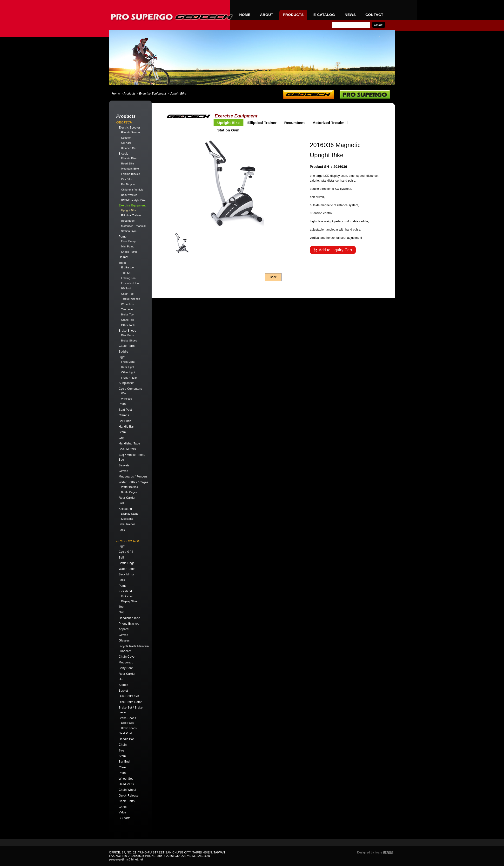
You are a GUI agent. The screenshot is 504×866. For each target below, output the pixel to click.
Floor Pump (128, 241)
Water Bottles (130, 487)
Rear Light (128, 367)
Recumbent (128, 221)
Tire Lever (128, 309)
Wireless (127, 399)
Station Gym (129, 231)
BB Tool (126, 288)
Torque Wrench (131, 299)
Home (116, 94)
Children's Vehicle (132, 190)
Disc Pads (128, 335)
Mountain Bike (130, 169)
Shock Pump (129, 252)
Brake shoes (129, 728)
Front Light (128, 362)
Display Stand (130, 514)
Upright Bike (129, 210)
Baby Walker (129, 195)
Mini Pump (128, 246)
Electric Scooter (131, 132)
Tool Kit (126, 273)
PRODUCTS (293, 15)
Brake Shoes (129, 341)
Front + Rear (129, 378)
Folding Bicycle (131, 174)
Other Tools (128, 325)
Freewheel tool (130, 283)
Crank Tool (128, 320)
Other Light (128, 372)
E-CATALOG (324, 15)
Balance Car (129, 148)
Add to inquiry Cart (333, 250)
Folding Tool (129, 278)
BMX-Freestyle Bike (134, 200)
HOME (245, 15)
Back (273, 277)
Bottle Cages (129, 492)
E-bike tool (128, 267)
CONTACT (374, 15)
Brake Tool (128, 314)
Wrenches (128, 304)
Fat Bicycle (128, 184)
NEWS (350, 15)
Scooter (126, 138)
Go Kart (126, 143)
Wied (124, 393)
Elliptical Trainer (131, 215)
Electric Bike (129, 158)
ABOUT (267, 15)
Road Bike (128, 164)
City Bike (127, 179)
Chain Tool (128, 294)
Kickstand (127, 519)
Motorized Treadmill (134, 226)
